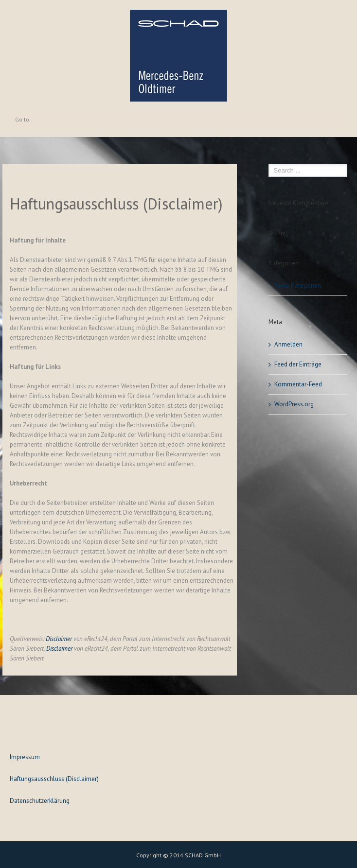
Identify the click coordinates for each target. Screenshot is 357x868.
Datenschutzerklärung (40, 801)
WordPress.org (294, 404)
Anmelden (288, 344)
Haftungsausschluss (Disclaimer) (54, 779)
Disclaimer (59, 639)
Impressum (25, 757)
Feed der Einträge (298, 364)
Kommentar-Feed (298, 384)
